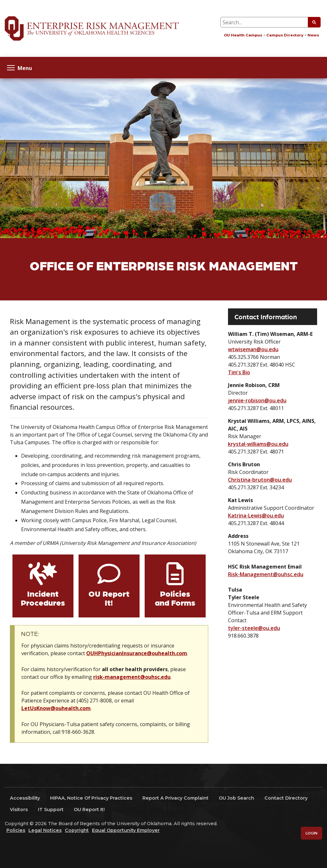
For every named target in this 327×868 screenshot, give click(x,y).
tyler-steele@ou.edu (254, 628)
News (313, 35)
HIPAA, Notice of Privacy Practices (91, 798)
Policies (16, 830)
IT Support (51, 810)
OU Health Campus (243, 35)
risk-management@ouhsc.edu (132, 677)
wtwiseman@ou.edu (253, 349)
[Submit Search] (314, 22)
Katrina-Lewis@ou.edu (256, 515)
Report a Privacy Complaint (175, 798)
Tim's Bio (239, 372)
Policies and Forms (175, 598)
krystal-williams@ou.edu (258, 444)
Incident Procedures (43, 598)
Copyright (77, 830)
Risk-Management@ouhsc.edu (266, 574)
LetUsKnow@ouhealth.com (56, 708)
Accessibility (25, 798)
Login (312, 833)
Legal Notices (45, 830)
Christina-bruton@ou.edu (260, 480)
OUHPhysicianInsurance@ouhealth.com (137, 653)
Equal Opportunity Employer (126, 830)
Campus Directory (285, 35)
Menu (19, 68)
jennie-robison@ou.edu (257, 400)
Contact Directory (286, 798)
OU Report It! (109, 598)
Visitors (19, 810)
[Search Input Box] (270, 22)
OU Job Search (236, 798)
